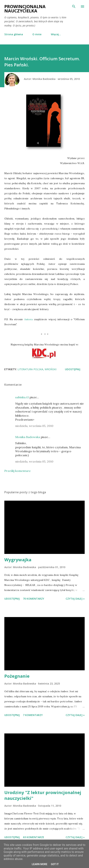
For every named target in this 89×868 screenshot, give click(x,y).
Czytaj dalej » (75, 599)
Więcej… (56, 34)
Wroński (51, 369)
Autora (28, 319)
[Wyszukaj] (74, 6)
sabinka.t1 (22, 397)
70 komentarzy (34, 599)
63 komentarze (34, 837)
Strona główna (14, 34)
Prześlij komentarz (17, 471)
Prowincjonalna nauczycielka (25, 9)
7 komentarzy (33, 715)
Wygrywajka (18, 560)
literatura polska (30, 369)
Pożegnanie (17, 676)
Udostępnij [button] (73, 369)
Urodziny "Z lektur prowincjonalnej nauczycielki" (43, 795)
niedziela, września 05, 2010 (34, 426)
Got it (55, 864)
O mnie (37, 34)
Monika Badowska (28, 437)
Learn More (39, 864)
